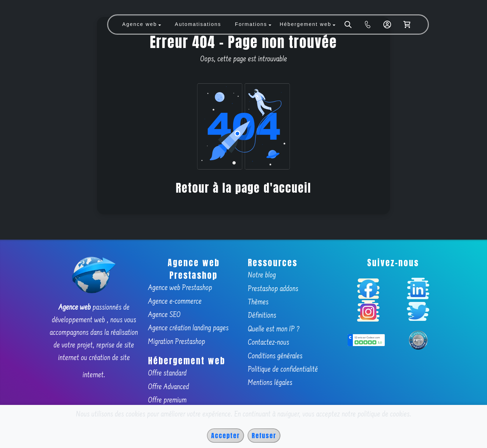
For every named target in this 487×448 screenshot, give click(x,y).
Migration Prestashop (177, 342)
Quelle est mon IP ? (274, 330)
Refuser (264, 436)
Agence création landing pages (188, 329)
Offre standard (167, 374)
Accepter (225, 436)
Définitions (262, 316)
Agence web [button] (140, 24)
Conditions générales (275, 357)
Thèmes (258, 303)
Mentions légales (270, 383)
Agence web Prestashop (180, 288)
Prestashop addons (273, 289)
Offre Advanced (169, 387)
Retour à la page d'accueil (243, 188)
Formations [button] (251, 24)
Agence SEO (164, 315)
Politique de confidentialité (283, 370)
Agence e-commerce (175, 302)
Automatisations (198, 24)
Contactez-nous (269, 343)
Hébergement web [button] (306, 24)
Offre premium (167, 401)
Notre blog (262, 276)
